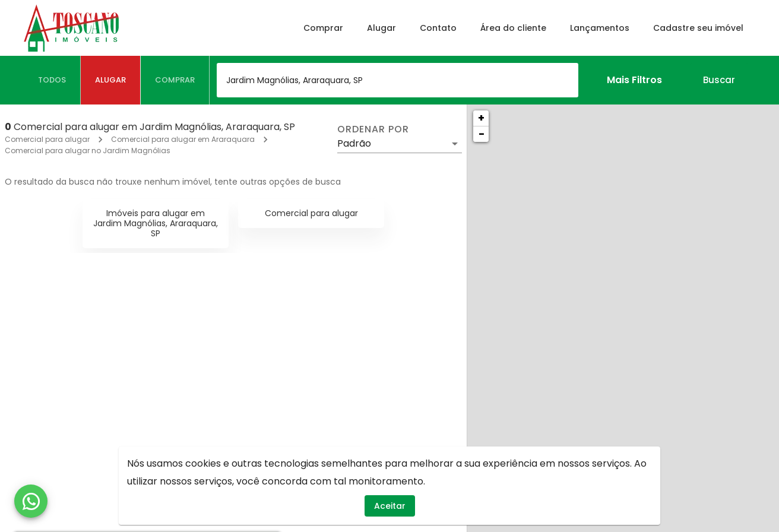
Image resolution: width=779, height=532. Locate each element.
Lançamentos (600, 28)
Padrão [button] (354, 143)
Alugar (381, 28)
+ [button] (481, 118)
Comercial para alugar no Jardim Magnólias (88, 151)
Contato (438, 28)
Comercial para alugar (47, 139)
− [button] (482, 134)
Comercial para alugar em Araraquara (183, 139)
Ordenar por (373, 129)
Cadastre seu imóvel (698, 28)
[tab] (52, 80)
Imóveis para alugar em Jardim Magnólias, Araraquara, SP (156, 223)
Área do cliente (513, 28)
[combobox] (398, 80)
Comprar (323, 28)
